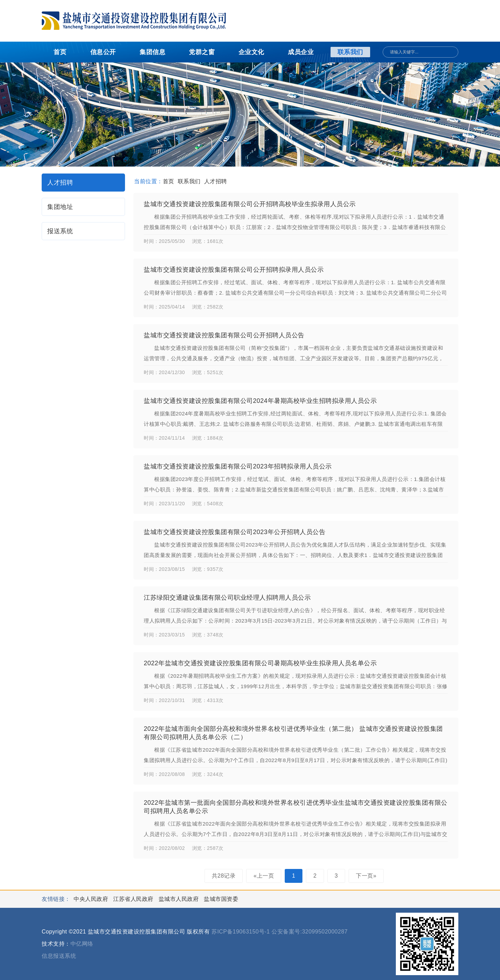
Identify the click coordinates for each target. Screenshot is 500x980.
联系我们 (350, 52)
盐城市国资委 (221, 899)
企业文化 (251, 52)
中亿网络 (82, 944)
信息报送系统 (59, 956)
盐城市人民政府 (180, 899)
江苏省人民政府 (134, 899)
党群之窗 (202, 52)
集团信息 (152, 52)
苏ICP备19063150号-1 (241, 932)
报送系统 (60, 231)
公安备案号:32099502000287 (310, 932)
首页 (60, 52)
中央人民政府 (92, 899)
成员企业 (301, 52)
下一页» (366, 876)
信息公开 (103, 52)
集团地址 (60, 207)
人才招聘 (60, 183)
